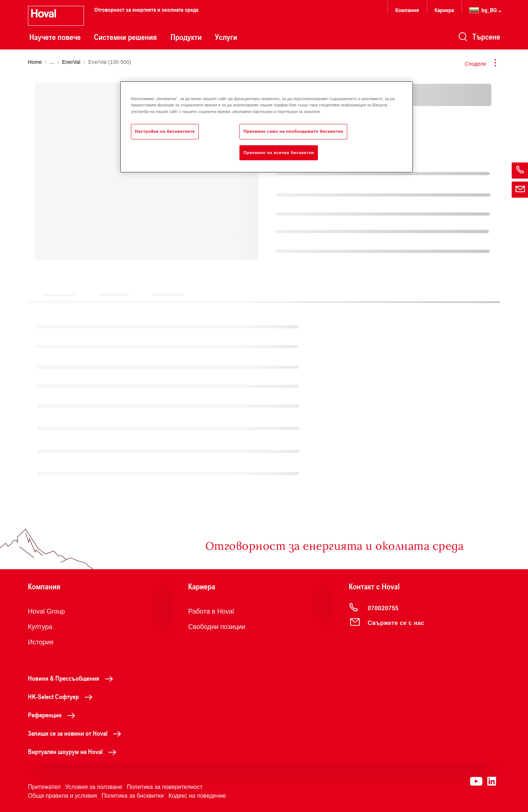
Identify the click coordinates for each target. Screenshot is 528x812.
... (52, 62)
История (41, 642)
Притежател (44, 787)
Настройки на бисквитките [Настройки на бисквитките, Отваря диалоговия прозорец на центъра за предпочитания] (165, 131)
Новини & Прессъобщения (72, 678)
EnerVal (71, 62)
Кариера (444, 10)
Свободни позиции (217, 627)
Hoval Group (46, 611)
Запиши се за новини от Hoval (76, 733)
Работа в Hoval (211, 611)
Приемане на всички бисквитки (279, 153)
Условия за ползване (94, 787)
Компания (407, 10)
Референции (54, 715)
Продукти (186, 37)
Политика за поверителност (165, 787)
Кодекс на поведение (197, 796)
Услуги (226, 37)
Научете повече (55, 37)
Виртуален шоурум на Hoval (74, 751)
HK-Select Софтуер (62, 696)
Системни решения (125, 37)
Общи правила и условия (62, 796)
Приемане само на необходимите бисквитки (293, 131)
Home (35, 62)
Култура (40, 627)
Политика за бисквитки (133, 796)
